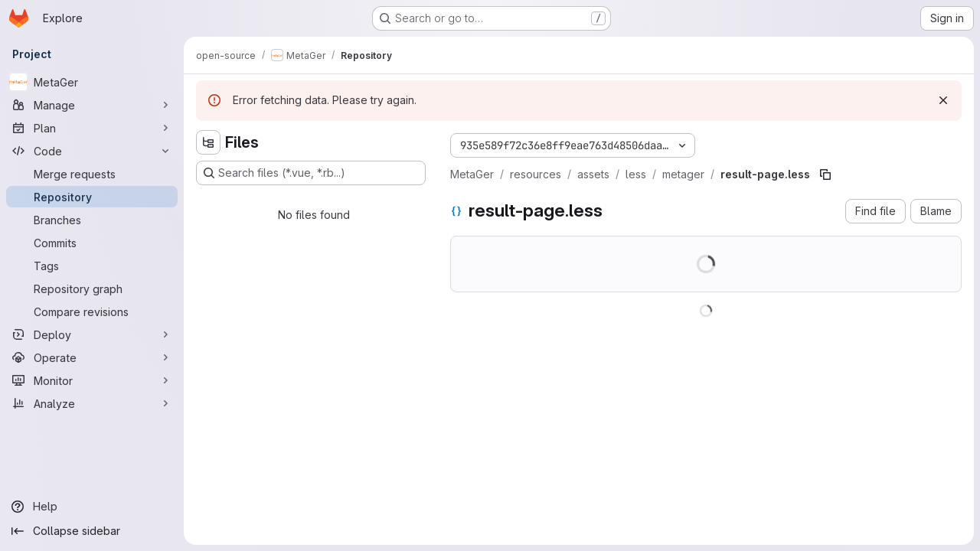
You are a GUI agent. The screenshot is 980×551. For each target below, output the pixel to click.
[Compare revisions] (92, 311)
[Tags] (92, 266)
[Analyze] (92, 403)
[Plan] (92, 128)
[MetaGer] (92, 82)
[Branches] (92, 220)
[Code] (92, 151)
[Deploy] (92, 334)
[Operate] (92, 357)
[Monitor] (92, 380)
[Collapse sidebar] (92, 531)
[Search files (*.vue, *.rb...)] (311, 173)
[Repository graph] (92, 289)
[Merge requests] (92, 174)
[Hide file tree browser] (208, 142)
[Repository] (92, 197)
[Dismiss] (943, 100)
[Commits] (92, 243)
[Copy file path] (825, 174)
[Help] (92, 507)
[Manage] (92, 105)
